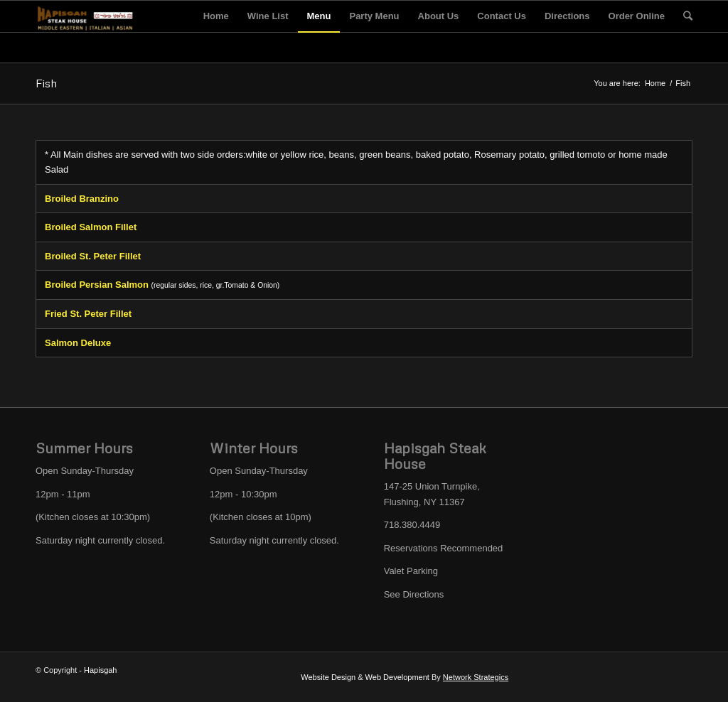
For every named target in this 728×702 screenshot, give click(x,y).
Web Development (397, 677)
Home (655, 83)
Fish (46, 83)
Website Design (328, 677)
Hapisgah (100, 670)
